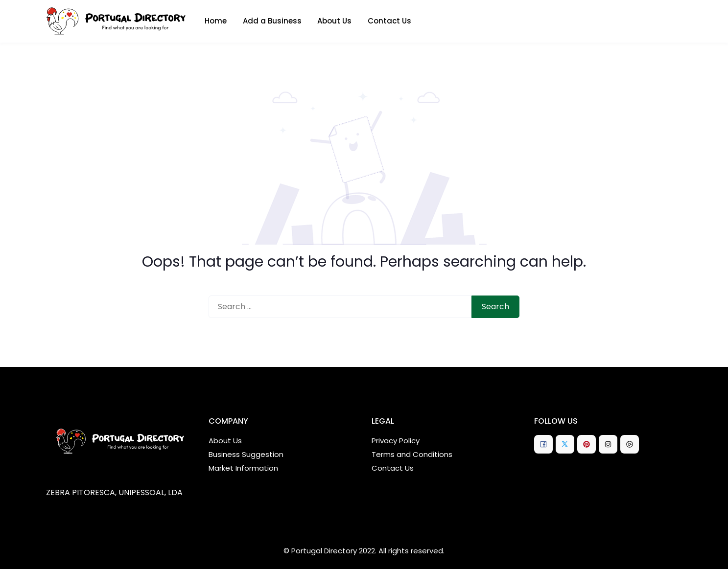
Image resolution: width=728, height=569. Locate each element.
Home (216, 21)
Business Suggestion (246, 454)
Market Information (243, 468)
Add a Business (272, 21)
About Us (334, 21)
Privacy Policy (396, 441)
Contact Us (389, 21)
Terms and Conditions (412, 454)
